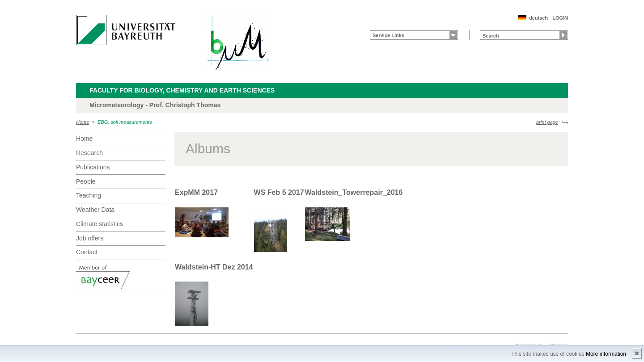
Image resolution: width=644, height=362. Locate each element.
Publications (93, 167)
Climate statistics (100, 224)
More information (606, 354)
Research (89, 153)
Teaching (89, 195)
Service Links (388, 35)
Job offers (90, 238)
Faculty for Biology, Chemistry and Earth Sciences (182, 90)
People (86, 181)
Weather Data (95, 210)
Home (83, 122)
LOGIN (560, 18)
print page (547, 122)
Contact (87, 252)
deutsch (538, 18)
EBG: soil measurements (125, 122)
